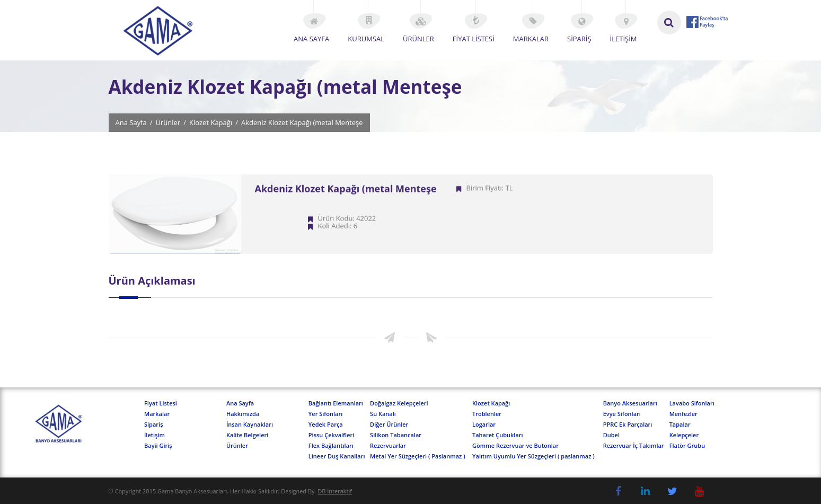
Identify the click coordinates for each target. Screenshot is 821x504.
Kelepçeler (684, 435)
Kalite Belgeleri (247, 435)
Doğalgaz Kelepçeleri (399, 403)
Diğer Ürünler (389, 424)
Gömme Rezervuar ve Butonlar (515, 445)
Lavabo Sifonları (692, 403)
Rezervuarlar (388, 445)
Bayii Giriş (158, 445)
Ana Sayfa (131, 123)
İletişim (155, 435)
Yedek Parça (326, 424)
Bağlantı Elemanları (336, 403)
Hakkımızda (243, 414)
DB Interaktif (335, 491)
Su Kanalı (383, 414)
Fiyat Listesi (161, 403)
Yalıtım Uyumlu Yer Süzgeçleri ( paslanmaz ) (533, 456)
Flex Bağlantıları (331, 445)
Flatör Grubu (687, 445)
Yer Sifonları (326, 414)
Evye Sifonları (622, 414)
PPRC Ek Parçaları (628, 424)
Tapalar (680, 424)
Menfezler (683, 414)
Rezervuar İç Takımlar (634, 445)
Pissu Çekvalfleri (332, 435)
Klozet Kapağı (211, 123)
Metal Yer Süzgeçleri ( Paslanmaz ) (418, 456)
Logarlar (484, 424)
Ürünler (168, 123)
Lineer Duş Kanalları (337, 456)
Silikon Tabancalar (396, 435)
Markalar (157, 414)
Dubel (611, 435)
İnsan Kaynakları (250, 424)
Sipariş (154, 424)
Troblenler (487, 414)
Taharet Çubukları (498, 435)
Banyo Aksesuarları (630, 403)
